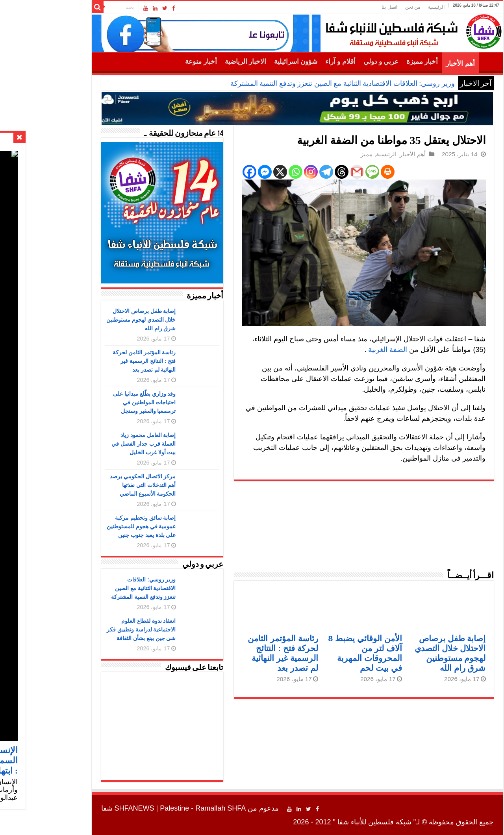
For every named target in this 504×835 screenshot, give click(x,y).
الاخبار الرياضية (200, 62)
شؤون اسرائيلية (250, 62)
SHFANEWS (89, 808)
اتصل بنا (344, 7)
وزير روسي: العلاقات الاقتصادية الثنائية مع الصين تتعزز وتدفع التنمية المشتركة (297, 83)
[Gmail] (312, 172)
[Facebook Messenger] (220, 172)
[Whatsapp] (250, 172)
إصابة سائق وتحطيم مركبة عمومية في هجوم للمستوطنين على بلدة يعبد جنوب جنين (96, 526)
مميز (321, 154)
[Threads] (296, 172)
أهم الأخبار (415, 64)
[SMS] (327, 172)
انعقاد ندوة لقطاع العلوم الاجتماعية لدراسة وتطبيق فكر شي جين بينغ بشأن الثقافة (96, 629)
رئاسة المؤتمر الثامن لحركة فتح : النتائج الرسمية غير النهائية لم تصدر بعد (99, 361)
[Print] (342, 172)
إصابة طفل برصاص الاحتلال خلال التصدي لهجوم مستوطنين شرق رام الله (96, 320)
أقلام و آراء (295, 62)
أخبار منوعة (156, 62)
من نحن (367, 7)
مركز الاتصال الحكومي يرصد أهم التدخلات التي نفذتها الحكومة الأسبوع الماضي (98, 485)
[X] (235, 172)
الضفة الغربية (343, 350)
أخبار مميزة (377, 62)
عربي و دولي (336, 62)
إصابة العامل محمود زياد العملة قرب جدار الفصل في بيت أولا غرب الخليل (98, 444)
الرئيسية (391, 7)
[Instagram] (266, 172)
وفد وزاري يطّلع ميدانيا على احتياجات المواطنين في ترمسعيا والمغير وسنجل (99, 402)
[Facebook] (204, 172)
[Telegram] (281, 172)
